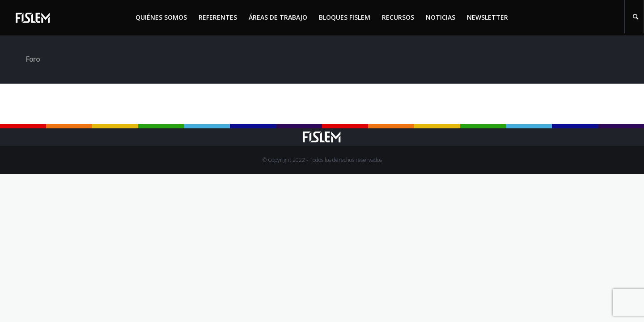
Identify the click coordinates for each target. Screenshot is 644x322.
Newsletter (487, 17)
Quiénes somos (161, 17)
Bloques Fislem (345, 17)
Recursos (398, 17)
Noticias (441, 17)
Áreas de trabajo (278, 17)
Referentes (218, 17)
